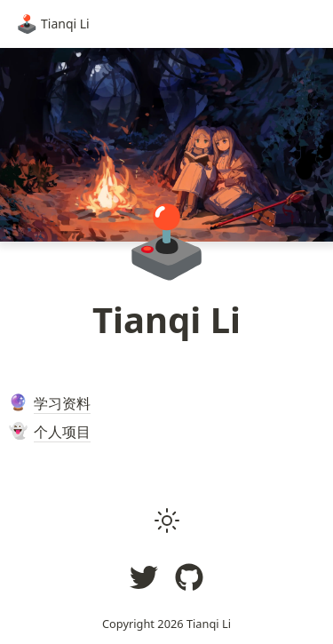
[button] (167, 521)
